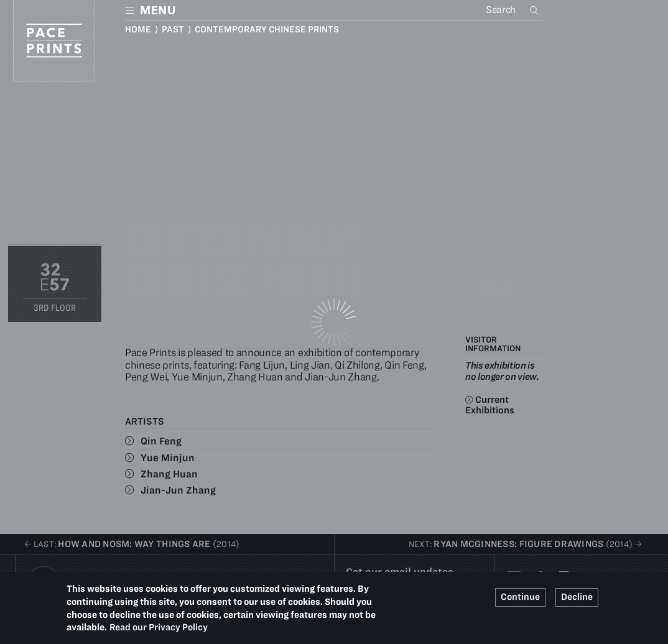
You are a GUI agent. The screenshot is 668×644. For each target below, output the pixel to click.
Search (536, 10)
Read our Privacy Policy (159, 627)
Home (138, 29)
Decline (577, 597)
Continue (520, 597)
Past (173, 29)
